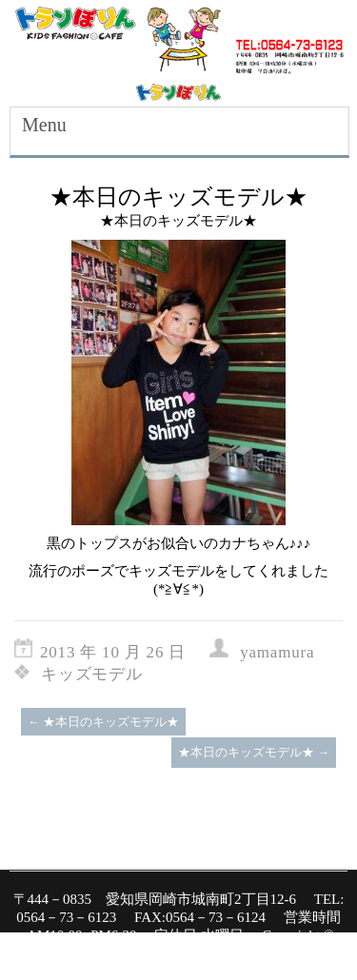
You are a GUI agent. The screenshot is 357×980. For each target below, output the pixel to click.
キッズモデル (92, 674)
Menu (44, 125)
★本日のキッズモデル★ (103, 722)
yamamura (277, 652)
